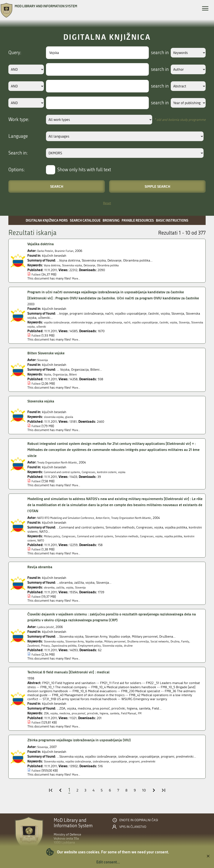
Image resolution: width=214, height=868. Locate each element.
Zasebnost (58, 652)
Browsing (111, 220)
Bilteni (79, 380)
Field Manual (146, 719)
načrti (144, 328)
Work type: (19, 120)
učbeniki (84, 333)
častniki (189, 328)
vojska (32, 333)
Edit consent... (108, 862)
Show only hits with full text (84, 170)
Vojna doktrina (54, 265)
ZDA (47, 719)
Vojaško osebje (104, 647)
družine (171, 652)
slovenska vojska (56, 423)
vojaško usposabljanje (166, 328)
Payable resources (138, 220)
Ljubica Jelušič (47, 633)
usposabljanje (134, 767)
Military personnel (129, 647)
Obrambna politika (121, 265)
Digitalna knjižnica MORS (47, 220)
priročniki (103, 719)
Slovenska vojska (78, 265)
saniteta (129, 719)
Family (45, 652)
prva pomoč (86, 719)
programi (152, 767)
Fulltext (37, 274)
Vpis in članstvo (133, 833)
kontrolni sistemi (120, 478)
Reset (107, 203)
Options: (17, 170)
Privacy (72, 652)
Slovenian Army (81, 647)
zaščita (64, 593)
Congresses (98, 478)
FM (159, 719)
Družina (33, 652)
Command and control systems (66, 478)
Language (18, 136)
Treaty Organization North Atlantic (62, 468)
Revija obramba (42, 573)
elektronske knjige (90, 328)
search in (155, 53)
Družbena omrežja (157, 647)
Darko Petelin (47, 251)
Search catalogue (85, 220)
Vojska (48, 380)
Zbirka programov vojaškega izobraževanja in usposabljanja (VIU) (87, 746)
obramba (50, 593)
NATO (70, 546)
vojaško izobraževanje (60, 328)
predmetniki (169, 767)
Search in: (18, 153)
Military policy (54, 542)
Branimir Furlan (70, 251)
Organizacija (64, 380)
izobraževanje (112, 767)
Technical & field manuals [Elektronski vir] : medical (75, 678)
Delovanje (99, 265)
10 (146, 796)
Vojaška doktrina (43, 244)
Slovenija (44, 333)
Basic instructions (172, 220)
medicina (69, 719)
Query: (15, 53)
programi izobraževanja (122, 328)
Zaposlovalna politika (94, 652)
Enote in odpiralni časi (139, 826)
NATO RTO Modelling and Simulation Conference (72, 524)
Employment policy (125, 652)
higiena (117, 719)
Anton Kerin (117, 524)
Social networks (183, 647)
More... (77, 278)
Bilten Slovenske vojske (49, 359)
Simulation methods (144, 542)
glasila (74, 423)
